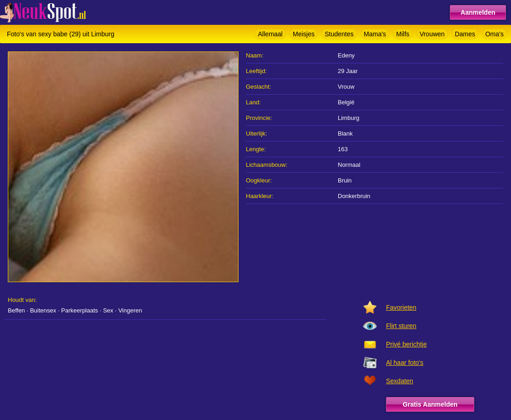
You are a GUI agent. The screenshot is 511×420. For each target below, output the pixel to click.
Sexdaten (400, 381)
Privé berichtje (406, 344)
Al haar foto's (405, 363)
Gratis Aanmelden (430, 404)
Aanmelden (478, 12)
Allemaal (270, 34)
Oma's (494, 34)
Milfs (403, 34)
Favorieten (401, 307)
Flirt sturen (401, 326)
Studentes (339, 34)
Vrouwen (432, 34)
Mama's (375, 34)
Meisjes (304, 34)
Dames (465, 34)
